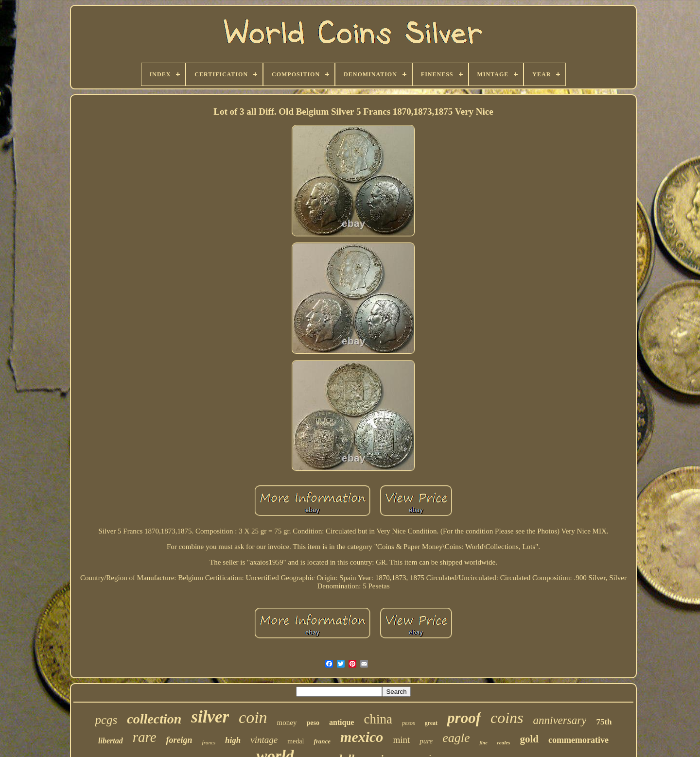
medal (296, 741)
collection (154, 719)
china (378, 719)
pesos (409, 723)
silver (210, 717)
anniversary (560, 720)
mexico (362, 737)
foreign (179, 740)
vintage (264, 740)
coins (507, 718)
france (322, 741)
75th (604, 722)
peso (313, 723)
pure (426, 741)
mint (401, 740)
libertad (111, 741)
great (431, 723)
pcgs (106, 720)
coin (253, 717)
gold (529, 739)
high (233, 740)
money (287, 723)
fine (483, 743)
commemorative (578, 740)
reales (504, 742)
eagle (456, 738)
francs (209, 742)
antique (342, 722)
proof (464, 718)
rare (145, 737)
